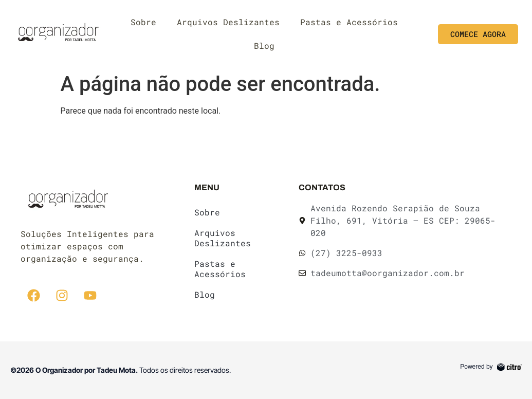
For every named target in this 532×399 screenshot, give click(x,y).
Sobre (143, 22)
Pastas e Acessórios (349, 22)
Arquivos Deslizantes (228, 22)
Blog (264, 46)
